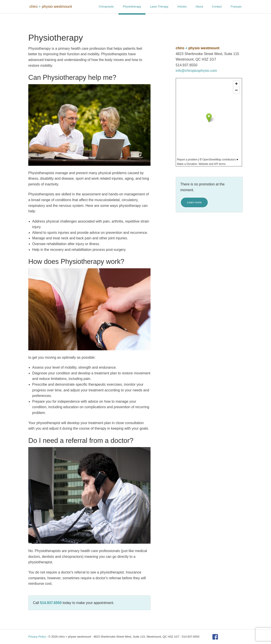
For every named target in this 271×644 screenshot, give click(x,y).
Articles (182, 7)
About (199, 7)
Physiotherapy (132, 7)
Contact (217, 7)
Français (236, 7)
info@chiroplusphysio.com (196, 71)
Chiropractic (106, 7)
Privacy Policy (37, 637)
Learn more (194, 202)
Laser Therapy (159, 7)
